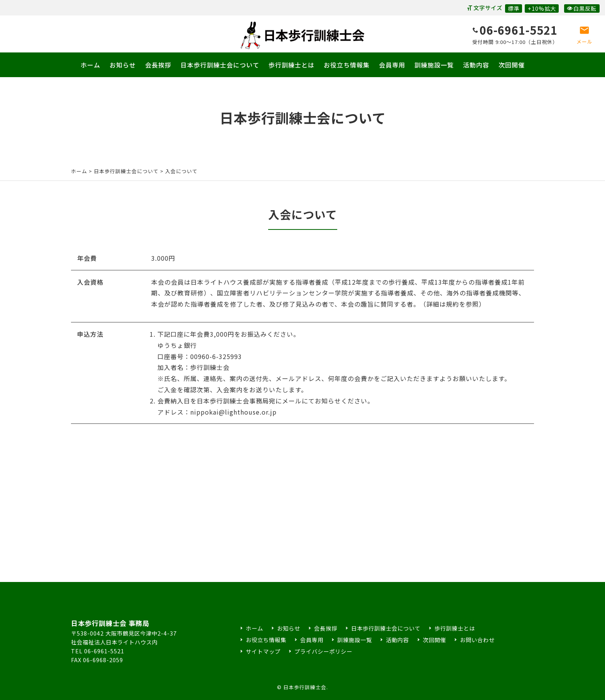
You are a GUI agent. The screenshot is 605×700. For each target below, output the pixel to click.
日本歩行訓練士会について (220, 65)
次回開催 (512, 65)
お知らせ (123, 65)
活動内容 (476, 65)
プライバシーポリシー (323, 651)
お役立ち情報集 (347, 65)
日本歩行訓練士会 (302, 35)
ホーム (90, 65)
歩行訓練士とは (292, 65)
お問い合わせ (477, 640)
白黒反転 (582, 8)
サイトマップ (263, 651)
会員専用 (392, 65)
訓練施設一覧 (434, 65)
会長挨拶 (158, 65)
